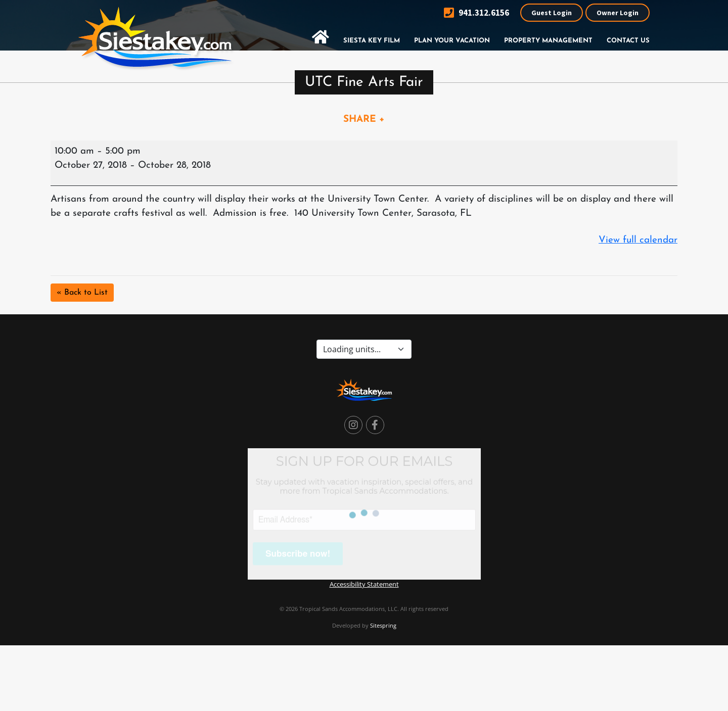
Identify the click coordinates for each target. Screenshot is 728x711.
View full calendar (638, 240)
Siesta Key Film (372, 41)
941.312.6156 (476, 13)
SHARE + (364, 120)
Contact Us (628, 41)
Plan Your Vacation (452, 41)
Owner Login (618, 13)
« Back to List (82, 293)
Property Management (548, 41)
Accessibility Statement (364, 584)
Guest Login (552, 13)
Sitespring (383, 625)
